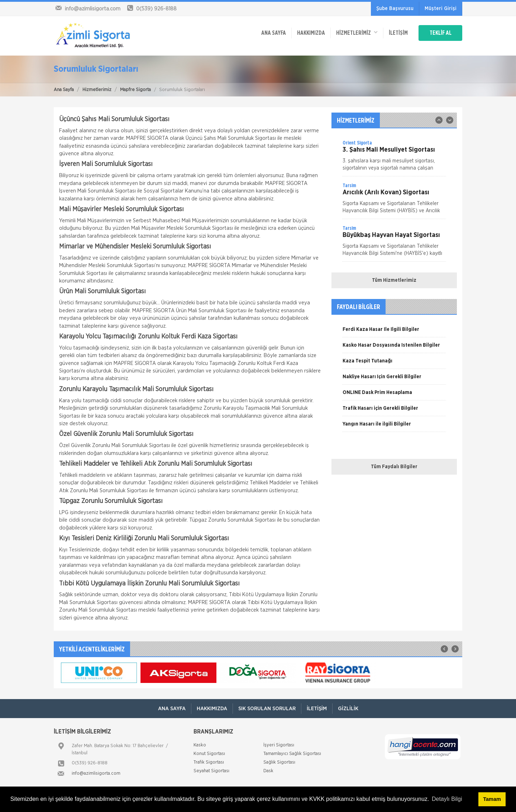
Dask (268, 771)
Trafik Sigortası (209, 762)
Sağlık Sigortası (279, 762)
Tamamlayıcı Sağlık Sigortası (292, 754)
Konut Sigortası (209, 754)
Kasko (200, 745)
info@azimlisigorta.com (96, 773)
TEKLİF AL (441, 33)
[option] (394, 158)
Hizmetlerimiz (97, 90)
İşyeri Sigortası (279, 745)
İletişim (398, 33)
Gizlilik (348, 709)
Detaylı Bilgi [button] (447, 799)
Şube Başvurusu (395, 9)
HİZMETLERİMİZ (357, 32)
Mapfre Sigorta (135, 90)
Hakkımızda (311, 33)
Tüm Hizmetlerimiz (394, 280)
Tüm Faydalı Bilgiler (394, 467)
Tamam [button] (492, 799)
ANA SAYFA (274, 33)
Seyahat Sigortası (211, 771)
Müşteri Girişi (441, 9)
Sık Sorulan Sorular (267, 709)
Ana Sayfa (64, 90)
